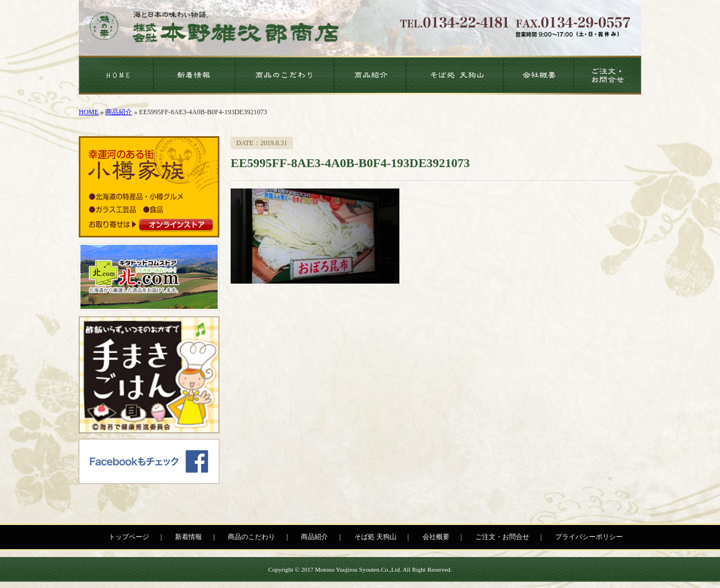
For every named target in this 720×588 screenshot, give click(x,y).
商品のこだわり (251, 537)
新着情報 (188, 537)
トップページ (129, 537)
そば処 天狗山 (375, 537)
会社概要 (436, 537)
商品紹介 (119, 112)
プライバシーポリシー (589, 537)
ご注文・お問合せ (502, 537)
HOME (89, 112)
